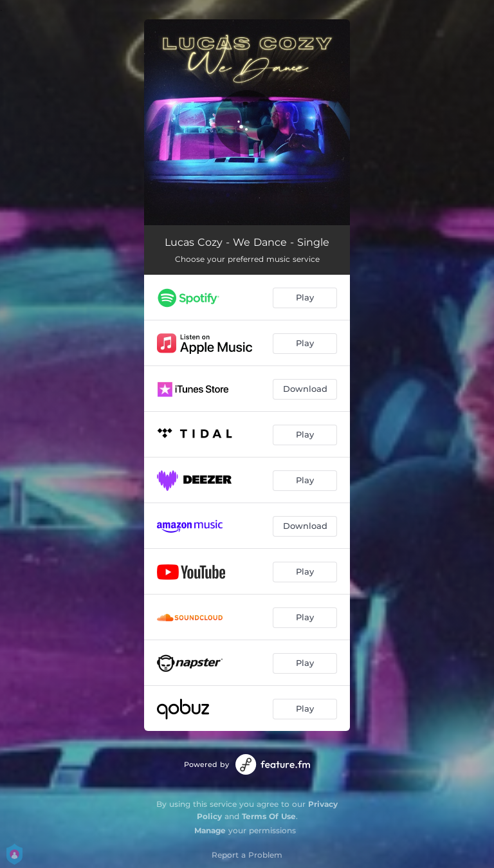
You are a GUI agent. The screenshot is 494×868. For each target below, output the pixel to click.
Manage (210, 830)
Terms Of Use (269, 816)
